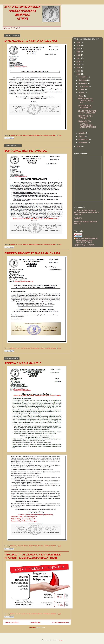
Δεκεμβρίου (83, 77)
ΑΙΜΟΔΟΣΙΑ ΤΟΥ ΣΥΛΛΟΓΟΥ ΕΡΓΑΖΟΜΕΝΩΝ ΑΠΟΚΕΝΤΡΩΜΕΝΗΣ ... (87, 125)
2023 (79, 52)
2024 (79, 49)
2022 (79, 55)
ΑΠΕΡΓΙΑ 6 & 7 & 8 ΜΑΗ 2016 (23, 363)
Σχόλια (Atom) (40, 628)
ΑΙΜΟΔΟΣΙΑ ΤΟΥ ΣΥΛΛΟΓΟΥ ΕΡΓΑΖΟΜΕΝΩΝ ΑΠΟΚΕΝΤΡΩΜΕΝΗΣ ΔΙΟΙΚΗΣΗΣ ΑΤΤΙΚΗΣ (33, 556)
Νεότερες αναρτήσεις (12, 622)
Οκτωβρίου (83, 83)
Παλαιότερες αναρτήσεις (61, 622)
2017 (79, 71)
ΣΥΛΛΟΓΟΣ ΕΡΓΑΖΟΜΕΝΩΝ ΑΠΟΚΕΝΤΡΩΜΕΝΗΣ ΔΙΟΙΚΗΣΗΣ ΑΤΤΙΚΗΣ (87, 240)
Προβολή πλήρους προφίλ (84, 245)
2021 (79, 58)
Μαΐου (81, 96)
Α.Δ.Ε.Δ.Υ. (78, 218)
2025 (79, 46)
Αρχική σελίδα (36, 622)
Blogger (61, 640)
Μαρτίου (82, 136)
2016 (79, 74)
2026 (79, 42)
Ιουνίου (82, 93)
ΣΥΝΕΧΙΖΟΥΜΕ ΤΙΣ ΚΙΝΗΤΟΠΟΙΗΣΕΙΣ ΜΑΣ (31, 41)
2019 (79, 65)
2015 (79, 147)
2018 (79, 68)
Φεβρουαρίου (84, 139)
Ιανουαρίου (83, 143)
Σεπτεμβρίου (84, 86)
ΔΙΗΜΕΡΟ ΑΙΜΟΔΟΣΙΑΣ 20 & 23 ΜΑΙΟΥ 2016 (32, 253)
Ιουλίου (82, 90)
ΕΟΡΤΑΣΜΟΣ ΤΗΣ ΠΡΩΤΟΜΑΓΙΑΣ (26, 151)
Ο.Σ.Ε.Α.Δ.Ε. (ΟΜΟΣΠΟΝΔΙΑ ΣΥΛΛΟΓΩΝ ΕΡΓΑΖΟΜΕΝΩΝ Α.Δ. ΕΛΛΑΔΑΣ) (87, 212)
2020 (79, 61)
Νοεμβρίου (83, 80)
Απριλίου (82, 133)
